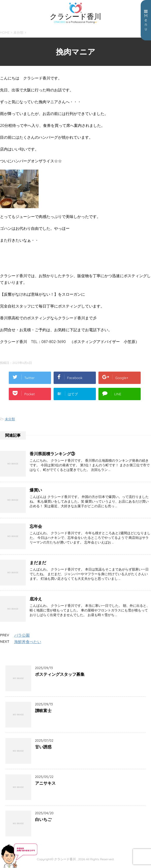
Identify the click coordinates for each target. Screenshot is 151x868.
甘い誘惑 (43, 747)
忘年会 (36, 526)
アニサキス (45, 783)
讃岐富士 (43, 711)
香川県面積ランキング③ (52, 454)
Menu (146, 20)
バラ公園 (22, 635)
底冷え (36, 599)
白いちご (43, 819)
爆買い (36, 490)
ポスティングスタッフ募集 (60, 674)
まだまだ (38, 563)
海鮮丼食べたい (28, 642)
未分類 (10, 419)
